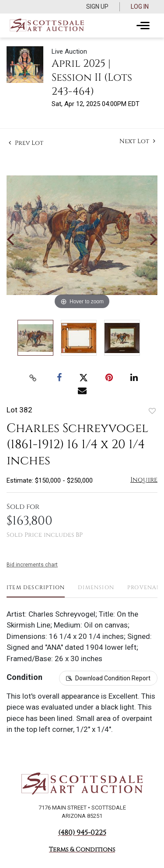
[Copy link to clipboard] (33, 378)
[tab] (36, 591)
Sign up (97, 7)
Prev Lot (26, 143)
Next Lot (137, 141)
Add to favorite (152, 411)
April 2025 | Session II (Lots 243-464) (92, 78)
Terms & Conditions (82, 849)
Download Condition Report (113, 678)
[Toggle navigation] (143, 26)
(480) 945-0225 (82, 833)
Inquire (144, 480)
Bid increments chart (32, 565)
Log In (140, 7)
